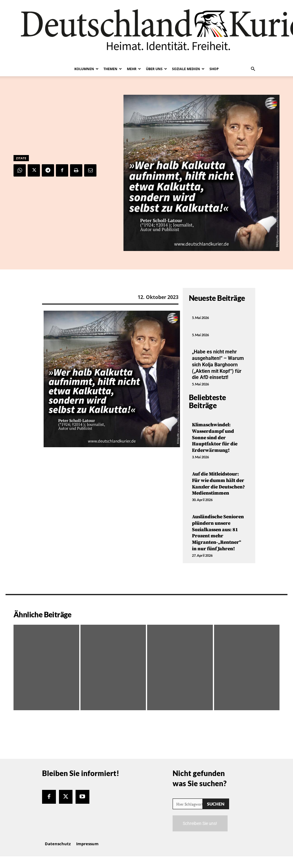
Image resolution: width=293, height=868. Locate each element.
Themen (113, 69)
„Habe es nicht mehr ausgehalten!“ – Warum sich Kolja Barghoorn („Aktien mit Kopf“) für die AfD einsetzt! (218, 364)
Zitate (21, 158)
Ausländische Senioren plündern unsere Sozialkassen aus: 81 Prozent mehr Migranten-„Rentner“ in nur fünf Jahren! (218, 533)
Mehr (134, 69)
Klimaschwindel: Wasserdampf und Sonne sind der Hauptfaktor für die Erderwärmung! (215, 438)
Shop (214, 69)
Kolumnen (86, 69)
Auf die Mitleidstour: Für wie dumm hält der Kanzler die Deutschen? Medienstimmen (218, 484)
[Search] (216, 804)
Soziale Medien (188, 69)
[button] (253, 69)
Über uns (156, 69)
